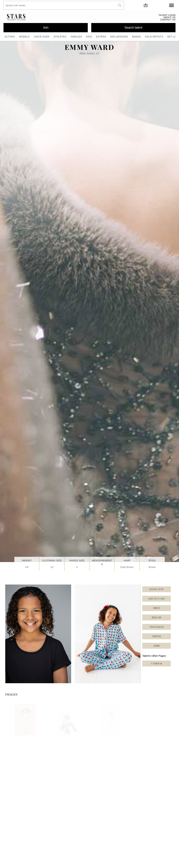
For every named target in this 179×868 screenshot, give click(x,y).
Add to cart (157, 599)
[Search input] (60, 5)
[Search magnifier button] (120, 5)
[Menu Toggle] (171, 5)
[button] (157, 636)
